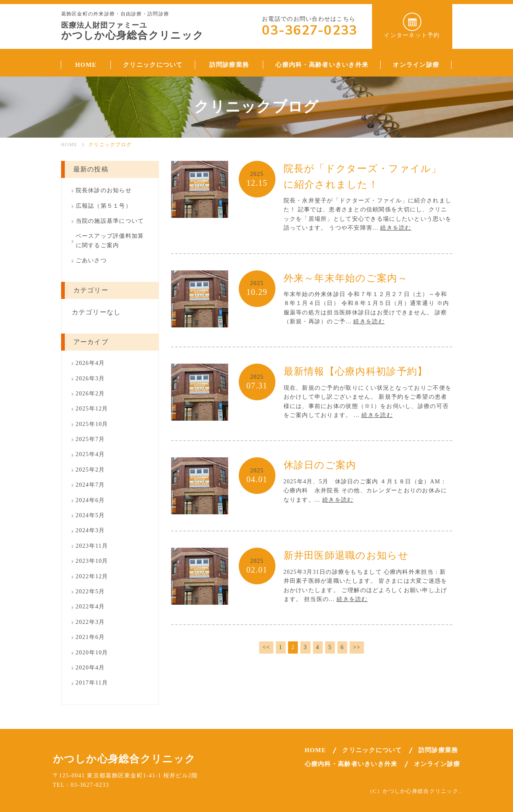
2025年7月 (90, 439)
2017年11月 (92, 683)
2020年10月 (92, 653)
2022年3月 (90, 622)
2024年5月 (90, 515)
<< (266, 647)
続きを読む (396, 228)
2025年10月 (92, 424)
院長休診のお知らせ (104, 190)
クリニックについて (372, 750)
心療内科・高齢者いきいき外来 (351, 764)
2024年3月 (90, 530)
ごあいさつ (91, 260)
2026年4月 (90, 363)
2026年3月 (90, 379)
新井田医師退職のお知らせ (346, 555)
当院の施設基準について (110, 221)
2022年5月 (90, 591)
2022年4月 (90, 607)
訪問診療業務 (438, 750)
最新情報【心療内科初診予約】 (356, 371)
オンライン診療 (437, 764)
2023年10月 (92, 561)
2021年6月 (90, 637)
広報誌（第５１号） (104, 206)
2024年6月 (90, 500)
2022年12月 (92, 576)
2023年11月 (92, 546)
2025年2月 (90, 470)
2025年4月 (90, 454)
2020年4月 (90, 668)
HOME (69, 145)
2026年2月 (90, 394)
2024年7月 (90, 485)
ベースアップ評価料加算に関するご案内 (110, 240)
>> (357, 647)
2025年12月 (92, 409)
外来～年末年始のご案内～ (346, 278)
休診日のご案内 (320, 465)
